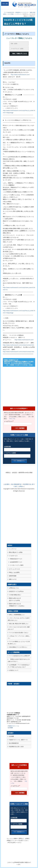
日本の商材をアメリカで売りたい (18, 647)
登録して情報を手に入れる (20, 54)
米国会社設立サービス (16, 559)
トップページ (13, 549)
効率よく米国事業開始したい (17, 615)
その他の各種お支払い (15, 595)
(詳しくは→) (19, 814)
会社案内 (7, 484)
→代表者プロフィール (13, 726)
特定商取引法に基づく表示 (16, 747)
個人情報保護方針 (16, 484)
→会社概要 (10, 728)
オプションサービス (15, 569)
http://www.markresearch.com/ (20, 75)
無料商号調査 (13, 576)
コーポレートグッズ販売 (17, 565)
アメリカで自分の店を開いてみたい (19, 633)
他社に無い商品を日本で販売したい (19, 624)
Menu (4, 4)
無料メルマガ (13, 579)
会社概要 (12, 736)
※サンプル (12, 419)
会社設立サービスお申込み (16, 591)
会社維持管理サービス (16, 562)
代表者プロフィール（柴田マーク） (19, 740)
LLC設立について (14, 670)
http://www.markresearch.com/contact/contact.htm (18, 345)
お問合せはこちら (14, 588)
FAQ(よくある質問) (14, 572)
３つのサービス (13, 556)
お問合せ (21, 486)
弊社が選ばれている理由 (16, 552)
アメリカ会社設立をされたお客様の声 (19, 656)
